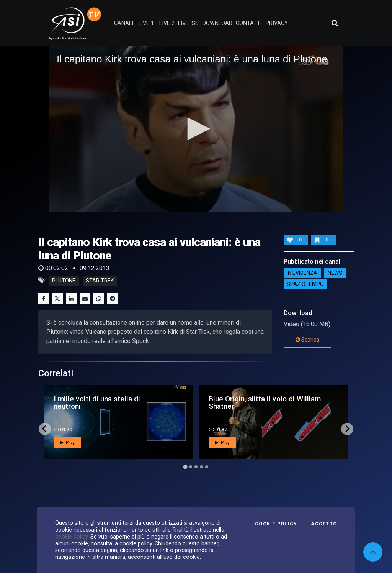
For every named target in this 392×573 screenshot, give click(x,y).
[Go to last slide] (45, 429)
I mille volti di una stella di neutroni (97, 402)
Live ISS (188, 23)
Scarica (307, 340)
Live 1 (146, 23)
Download (217, 23)
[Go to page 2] (191, 467)
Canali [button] (124, 23)
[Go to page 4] (201, 467)
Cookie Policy (276, 524)
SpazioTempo (305, 284)
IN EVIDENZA (302, 273)
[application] (196, 129)
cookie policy (71, 537)
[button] (196, 129)
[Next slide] (347, 429)
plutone (64, 281)
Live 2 (167, 23)
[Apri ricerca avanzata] (335, 23)
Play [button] (67, 443)
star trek (100, 281)
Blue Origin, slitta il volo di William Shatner (265, 402)
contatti (249, 23)
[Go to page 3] (196, 467)
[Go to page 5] (207, 467)
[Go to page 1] (185, 467)
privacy (277, 23)
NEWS (335, 273)
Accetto (324, 524)
